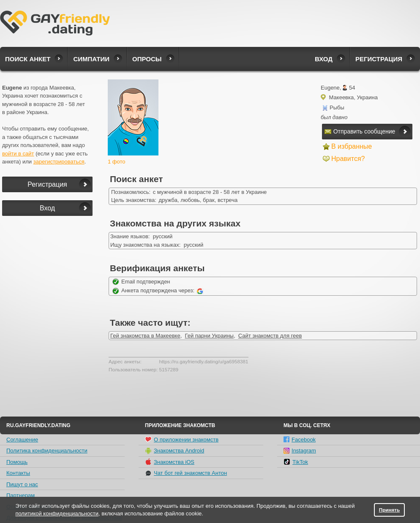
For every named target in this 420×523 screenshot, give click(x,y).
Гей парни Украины (209, 336)
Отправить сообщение (360, 131)
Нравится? (348, 159)
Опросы (147, 59)
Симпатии (91, 59)
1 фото (117, 162)
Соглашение (22, 440)
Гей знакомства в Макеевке (145, 336)
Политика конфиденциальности (47, 451)
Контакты (18, 473)
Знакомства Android (175, 451)
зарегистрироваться (59, 162)
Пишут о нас (22, 484)
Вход (324, 59)
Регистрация (379, 59)
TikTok (296, 462)
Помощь (17, 462)
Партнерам (20, 495)
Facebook (300, 440)
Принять (390, 510)
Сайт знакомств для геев (270, 336)
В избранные (352, 146)
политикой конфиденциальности (57, 513)
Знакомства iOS (170, 462)
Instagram (300, 451)
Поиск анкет (28, 59)
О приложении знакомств (182, 439)
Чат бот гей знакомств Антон (186, 473)
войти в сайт (18, 154)
